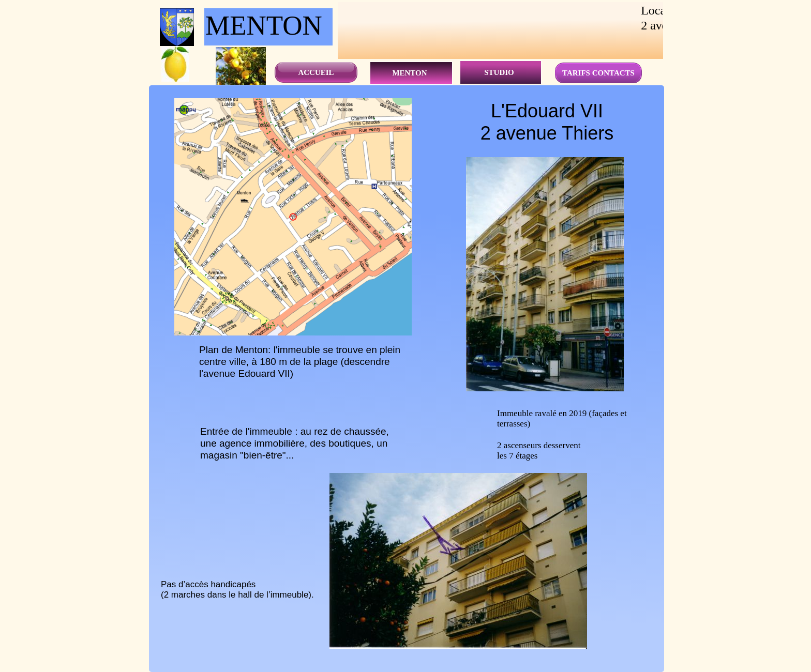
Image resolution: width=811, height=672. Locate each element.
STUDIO (499, 72)
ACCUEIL (316, 72)
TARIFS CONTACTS (598, 73)
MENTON (409, 73)
